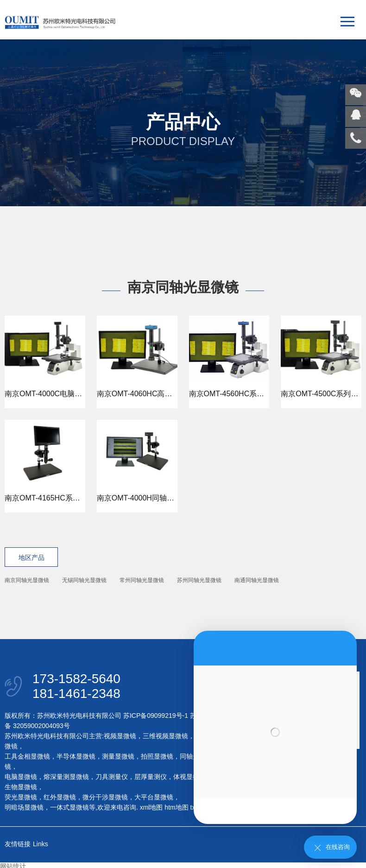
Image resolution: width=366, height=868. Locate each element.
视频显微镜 (120, 736)
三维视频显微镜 (165, 736)
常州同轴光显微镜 (142, 580)
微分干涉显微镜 (105, 797)
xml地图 (151, 807)
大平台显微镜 (154, 797)
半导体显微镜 (76, 756)
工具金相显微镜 (27, 756)
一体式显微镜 (69, 807)
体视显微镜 (189, 777)
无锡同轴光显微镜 (84, 580)
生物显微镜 (21, 787)
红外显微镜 (60, 797)
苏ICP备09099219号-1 (156, 716)
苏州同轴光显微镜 (199, 580)
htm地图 (176, 807)
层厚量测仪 (151, 777)
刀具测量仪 (112, 777)
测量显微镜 (118, 756)
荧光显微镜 (21, 797)
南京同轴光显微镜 (27, 580)
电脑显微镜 (21, 777)
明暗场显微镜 (24, 807)
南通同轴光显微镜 (257, 580)
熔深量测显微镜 (66, 777)
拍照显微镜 (157, 756)
